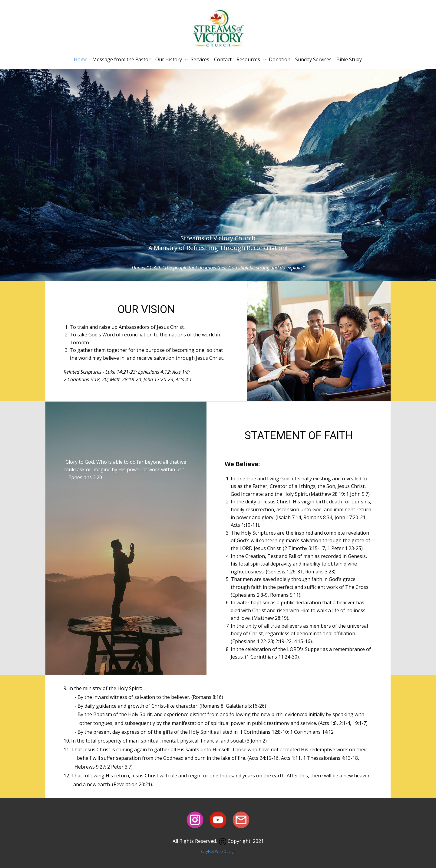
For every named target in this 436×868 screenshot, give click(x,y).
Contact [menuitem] (223, 59)
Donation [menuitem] (280, 59)
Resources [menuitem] (248, 59)
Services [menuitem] (200, 59)
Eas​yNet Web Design (218, 851)
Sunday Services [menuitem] (313, 59)
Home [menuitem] (81, 59)
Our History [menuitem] (169, 59)
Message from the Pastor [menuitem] (121, 59)
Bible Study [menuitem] (349, 59)
